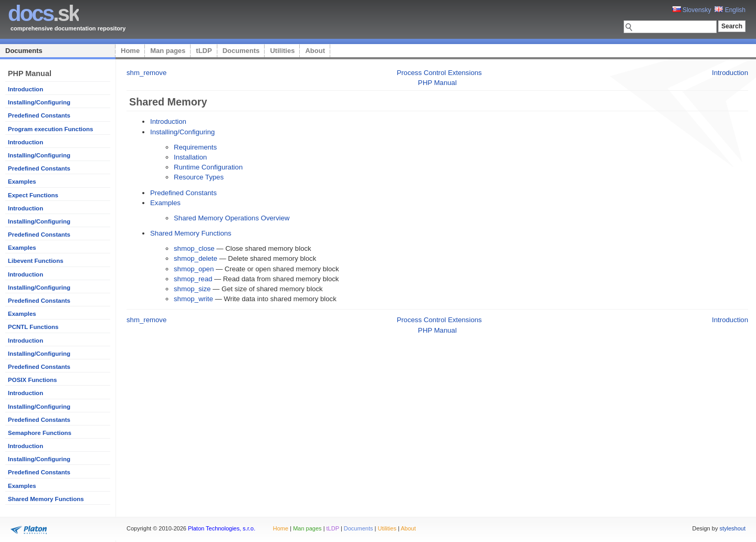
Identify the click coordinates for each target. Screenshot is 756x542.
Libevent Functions (36, 261)
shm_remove (146, 73)
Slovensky (692, 10)
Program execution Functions (51, 129)
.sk (43, 13)
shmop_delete (196, 258)
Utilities (282, 51)
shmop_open (194, 269)
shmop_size (192, 289)
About (315, 51)
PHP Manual (437, 83)
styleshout (732, 528)
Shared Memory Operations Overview (232, 218)
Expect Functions (33, 195)
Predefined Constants (39, 115)
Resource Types (199, 177)
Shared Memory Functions (46, 499)
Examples (22, 182)
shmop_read (193, 279)
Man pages (168, 51)
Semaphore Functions (40, 433)
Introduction (25, 89)
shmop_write (193, 299)
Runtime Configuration (208, 167)
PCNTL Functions (33, 327)
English (730, 10)
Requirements (195, 147)
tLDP (204, 51)
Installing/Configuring (39, 102)
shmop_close (194, 248)
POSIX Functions (32, 380)
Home (130, 51)
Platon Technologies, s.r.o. (222, 528)
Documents (24, 51)
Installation (190, 157)
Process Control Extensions (439, 73)
